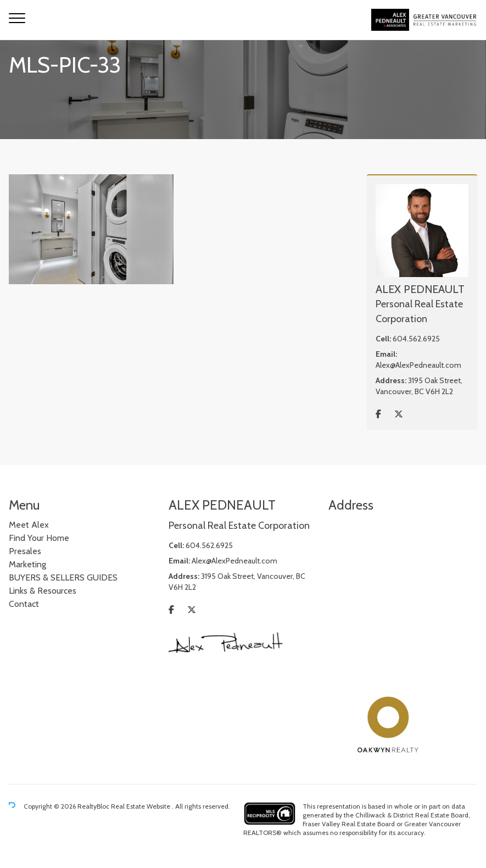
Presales (25, 551)
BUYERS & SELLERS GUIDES (63, 577)
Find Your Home (39, 538)
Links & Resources (43, 591)
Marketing (27, 564)
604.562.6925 (416, 339)
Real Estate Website (141, 806)
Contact (24, 604)
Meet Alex (29, 525)
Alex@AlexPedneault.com (418, 365)
